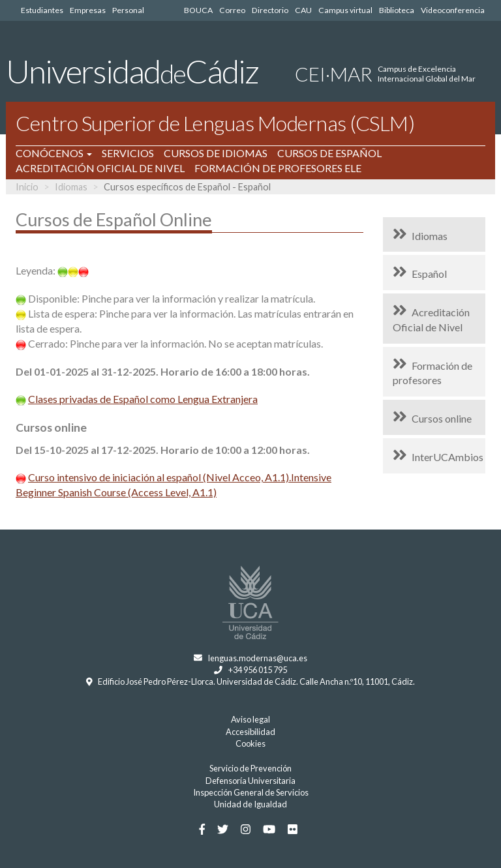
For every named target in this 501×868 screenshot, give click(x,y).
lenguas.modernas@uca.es (258, 658)
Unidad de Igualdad (250, 804)
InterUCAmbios (448, 457)
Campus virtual (345, 10)
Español (429, 274)
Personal (128, 10)
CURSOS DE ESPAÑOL (329, 153)
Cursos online (442, 418)
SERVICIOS (128, 153)
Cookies (250, 743)
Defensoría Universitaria (250, 781)
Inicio (27, 187)
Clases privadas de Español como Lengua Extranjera (143, 399)
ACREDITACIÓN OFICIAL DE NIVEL (100, 168)
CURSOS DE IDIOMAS (216, 153)
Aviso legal (250, 719)
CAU (303, 10)
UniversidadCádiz (132, 71)
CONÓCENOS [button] (54, 153)
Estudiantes (42, 10)
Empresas (88, 10)
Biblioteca (397, 10)
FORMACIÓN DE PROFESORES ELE (278, 168)
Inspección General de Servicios (251, 792)
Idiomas (71, 187)
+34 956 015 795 (258, 670)
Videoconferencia (453, 10)
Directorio (270, 10)
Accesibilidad (250, 732)
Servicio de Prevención (250, 768)
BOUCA (198, 10)
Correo (232, 10)
